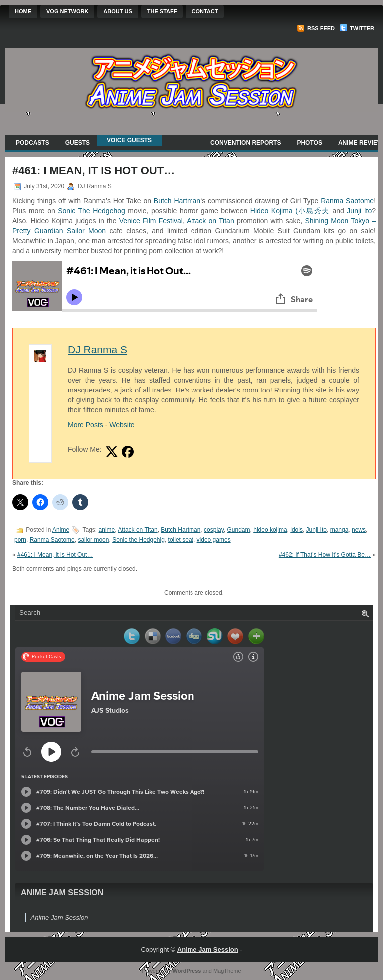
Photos (309, 143)
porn (20, 540)
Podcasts (33, 143)
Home (23, 11)
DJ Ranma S (97, 349)
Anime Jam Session (62, 892)
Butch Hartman (177, 201)
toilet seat (181, 540)
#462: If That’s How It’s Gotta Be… (325, 555)
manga (339, 530)
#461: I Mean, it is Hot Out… (55, 555)
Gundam (239, 530)
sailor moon (93, 540)
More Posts (86, 425)
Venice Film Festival (151, 221)
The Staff (162, 11)
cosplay (214, 530)
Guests (78, 143)
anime (107, 530)
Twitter (357, 28)
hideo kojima (270, 530)
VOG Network (67, 11)
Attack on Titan (210, 221)
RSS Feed (316, 28)
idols (296, 530)
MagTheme (227, 971)
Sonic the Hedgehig (138, 540)
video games (214, 540)
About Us (117, 11)
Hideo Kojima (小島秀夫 (290, 211)
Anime (61, 530)
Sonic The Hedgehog (92, 211)
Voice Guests (129, 140)
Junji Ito (359, 211)
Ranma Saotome (347, 201)
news (359, 530)
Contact (205, 11)
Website (122, 425)
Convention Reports (246, 143)
